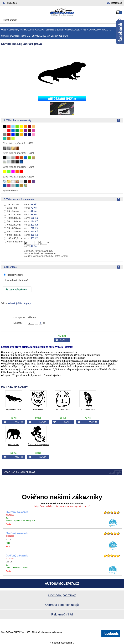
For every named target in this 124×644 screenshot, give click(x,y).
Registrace (116, 3)
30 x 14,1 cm (14, 215)
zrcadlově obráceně (18, 280)
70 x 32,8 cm (14, 228)
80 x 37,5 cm (14, 231)
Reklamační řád (62, 614)
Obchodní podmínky (62, 595)
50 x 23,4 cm (14, 221)
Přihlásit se (11, 3)
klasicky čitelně (15, 275)
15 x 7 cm (12, 208)
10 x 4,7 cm (13, 204)
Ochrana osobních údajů (62, 605)
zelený (12, 303)
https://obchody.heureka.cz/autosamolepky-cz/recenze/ (62, 506)
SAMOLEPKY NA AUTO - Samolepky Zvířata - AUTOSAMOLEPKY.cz (54, 30)
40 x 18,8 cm (14, 218)
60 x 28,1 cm (14, 225)
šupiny (27, 303)
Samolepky (14, 30)
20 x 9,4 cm (13, 211)
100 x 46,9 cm (15, 238)
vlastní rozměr (15, 242)
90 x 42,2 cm (14, 235)
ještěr (19, 303)
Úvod (4, 30)
